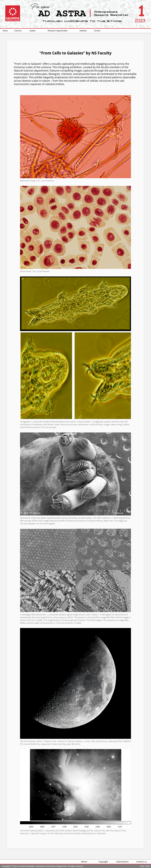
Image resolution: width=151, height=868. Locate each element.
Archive (97, 31)
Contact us (141, 862)
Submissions (122, 862)
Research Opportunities (58, 31)
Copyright (103, 862)
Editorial (83, 31)
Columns (18, 31)
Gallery (33, 31)
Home (5, 31)
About (84, 862)
